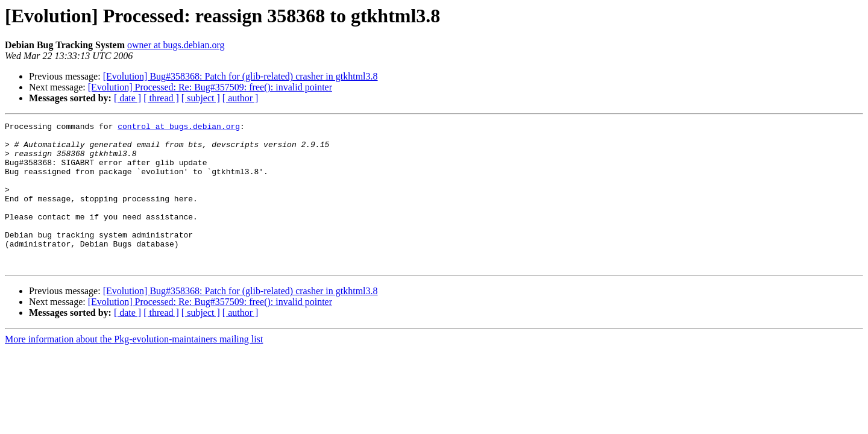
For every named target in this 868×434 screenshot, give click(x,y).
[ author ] (241, 98)
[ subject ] (201, 98)
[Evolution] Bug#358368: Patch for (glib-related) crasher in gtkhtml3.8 (241, 76)
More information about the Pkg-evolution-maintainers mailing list (134, 368)
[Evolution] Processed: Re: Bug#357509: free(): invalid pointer (210, 87)
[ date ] (127, 98)
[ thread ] (161, 98)
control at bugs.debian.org (179, 128)
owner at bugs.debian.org (176, 45)
